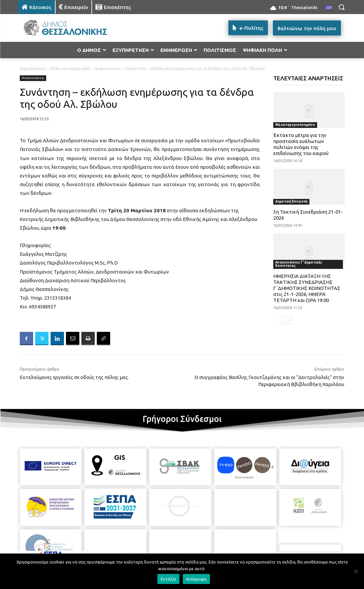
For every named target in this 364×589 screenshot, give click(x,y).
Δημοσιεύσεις (33, 68)
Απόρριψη (196, 579)
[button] (342, 7)
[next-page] (288, 320)
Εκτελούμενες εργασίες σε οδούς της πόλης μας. (74, 377)
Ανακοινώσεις (108, 68)
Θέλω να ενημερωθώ (70, 68)
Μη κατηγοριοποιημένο (295, 125)
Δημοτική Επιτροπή (291, 201)
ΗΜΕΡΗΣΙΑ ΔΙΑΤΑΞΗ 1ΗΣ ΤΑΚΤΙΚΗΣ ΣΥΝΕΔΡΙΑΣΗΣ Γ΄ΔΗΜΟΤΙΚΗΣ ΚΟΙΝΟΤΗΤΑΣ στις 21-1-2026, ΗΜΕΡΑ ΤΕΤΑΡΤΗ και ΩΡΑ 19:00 (307, 288)
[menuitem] (329, 8)
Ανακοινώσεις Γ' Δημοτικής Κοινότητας (299, 264)
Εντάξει (169, 579)
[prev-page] (277, 320)
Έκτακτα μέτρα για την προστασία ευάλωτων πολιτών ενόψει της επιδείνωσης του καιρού (301, 144)
